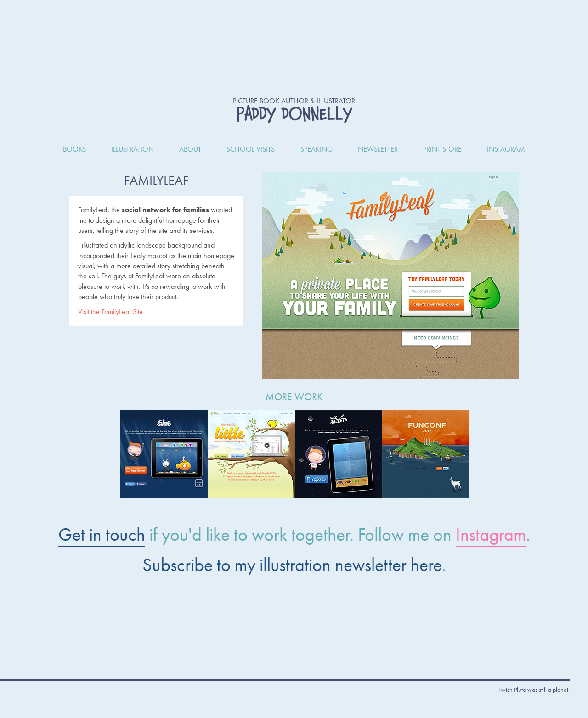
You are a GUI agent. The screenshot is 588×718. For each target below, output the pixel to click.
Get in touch (102, 534)
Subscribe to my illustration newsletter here (292, 565)
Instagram (491, 534)
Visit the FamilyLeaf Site (110, 312)
